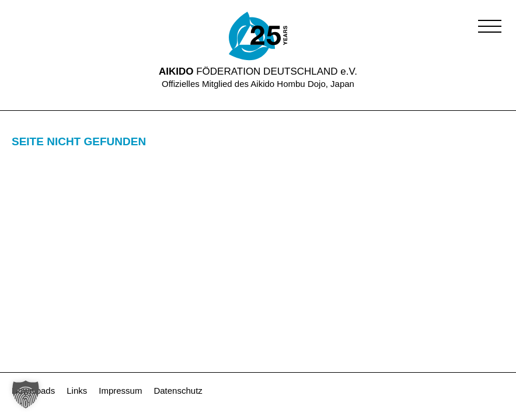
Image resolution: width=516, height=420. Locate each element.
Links (77, 391)
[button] (490, 26)
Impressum (120, 391)
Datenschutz (178, 391)
